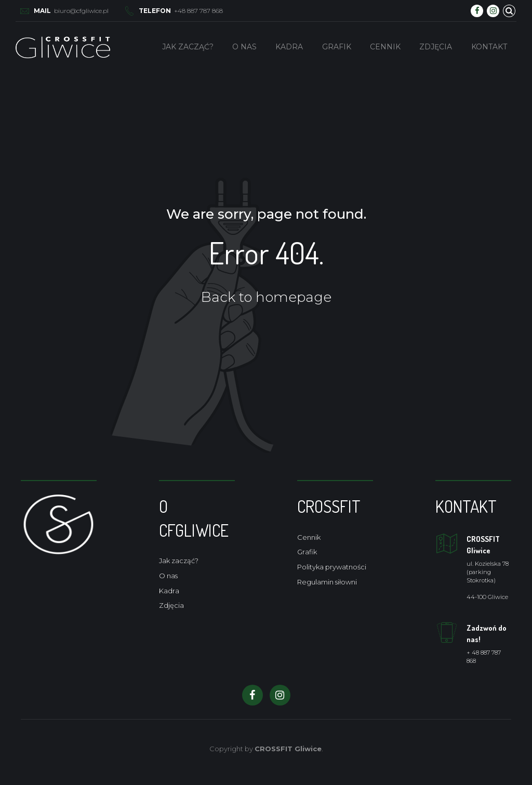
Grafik (337, 47)
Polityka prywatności (332, 567)
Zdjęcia (436, 47)
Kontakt (489, 47)
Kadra (289, 47)
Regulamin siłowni (327, 582)
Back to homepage (266, 297)
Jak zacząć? (188, 47)
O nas (244, 47)
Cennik (385, 47)
